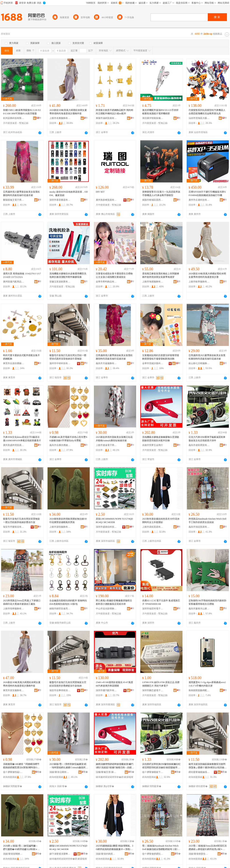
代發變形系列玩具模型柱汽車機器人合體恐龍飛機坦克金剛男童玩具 (207, 112)
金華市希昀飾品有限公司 (106, 282)
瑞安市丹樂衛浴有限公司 (14, 527)
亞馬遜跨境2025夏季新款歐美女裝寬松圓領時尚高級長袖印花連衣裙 (207, 357)
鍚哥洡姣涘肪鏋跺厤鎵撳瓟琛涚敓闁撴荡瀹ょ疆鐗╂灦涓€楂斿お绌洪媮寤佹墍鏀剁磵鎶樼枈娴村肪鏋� (208, 766)
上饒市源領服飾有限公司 (60, 527)
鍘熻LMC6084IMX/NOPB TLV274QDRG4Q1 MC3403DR (68, 848)
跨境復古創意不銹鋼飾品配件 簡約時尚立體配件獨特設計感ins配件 (115, 112)
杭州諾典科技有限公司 (14, 118)
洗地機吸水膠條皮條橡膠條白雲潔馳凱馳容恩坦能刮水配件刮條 (161, 439)
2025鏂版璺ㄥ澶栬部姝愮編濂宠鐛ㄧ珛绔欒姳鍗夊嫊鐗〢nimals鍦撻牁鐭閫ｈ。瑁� (69, 766)
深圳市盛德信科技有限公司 (106, 527)
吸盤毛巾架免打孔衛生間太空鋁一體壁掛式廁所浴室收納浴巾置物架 (68, 357)
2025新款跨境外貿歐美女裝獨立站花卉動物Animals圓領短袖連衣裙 (114, 439)
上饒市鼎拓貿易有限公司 (153, 527)
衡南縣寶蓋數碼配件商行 (199, 690)
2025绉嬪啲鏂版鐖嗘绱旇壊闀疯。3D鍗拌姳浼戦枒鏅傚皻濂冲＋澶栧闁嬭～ (115, 848)
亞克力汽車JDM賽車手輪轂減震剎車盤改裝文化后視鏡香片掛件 (207, 439)
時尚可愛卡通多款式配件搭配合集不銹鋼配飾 (21, 357)
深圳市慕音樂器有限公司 (60, 200)
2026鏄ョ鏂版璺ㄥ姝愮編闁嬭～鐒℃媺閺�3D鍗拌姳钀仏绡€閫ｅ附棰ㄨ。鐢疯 (21, 848)
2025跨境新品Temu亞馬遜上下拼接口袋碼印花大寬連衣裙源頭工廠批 (22, 602)
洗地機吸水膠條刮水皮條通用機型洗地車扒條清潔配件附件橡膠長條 (68, 275)
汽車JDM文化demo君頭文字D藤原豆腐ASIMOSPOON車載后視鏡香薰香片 (22, 439)
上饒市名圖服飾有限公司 (60, 118)
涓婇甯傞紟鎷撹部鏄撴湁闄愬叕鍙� (106, 854)
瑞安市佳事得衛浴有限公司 (60, 690)
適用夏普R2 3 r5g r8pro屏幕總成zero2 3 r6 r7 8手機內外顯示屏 (207, 684)
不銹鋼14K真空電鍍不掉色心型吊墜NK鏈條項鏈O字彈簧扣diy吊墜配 (68, 439)
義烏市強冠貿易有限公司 (199, 527)
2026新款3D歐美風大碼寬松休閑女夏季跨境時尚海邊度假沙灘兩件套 (68, 112)
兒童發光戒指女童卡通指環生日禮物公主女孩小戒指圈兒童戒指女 (114, 275)
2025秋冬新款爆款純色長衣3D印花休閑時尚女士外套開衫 (161, 521)
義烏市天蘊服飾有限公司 (106, 363)
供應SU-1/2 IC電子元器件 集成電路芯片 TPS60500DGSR (161, 602)
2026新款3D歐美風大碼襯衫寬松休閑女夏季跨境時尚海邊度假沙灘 (207, 275)
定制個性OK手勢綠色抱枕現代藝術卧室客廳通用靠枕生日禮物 (207, 602)
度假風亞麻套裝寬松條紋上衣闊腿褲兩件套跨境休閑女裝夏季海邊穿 (161, 275)
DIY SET (100, 192)
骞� (38, 772)
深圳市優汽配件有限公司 (106, 690)
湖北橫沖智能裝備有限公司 (153, 118)
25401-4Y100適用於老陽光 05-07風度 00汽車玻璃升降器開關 (114, 684)
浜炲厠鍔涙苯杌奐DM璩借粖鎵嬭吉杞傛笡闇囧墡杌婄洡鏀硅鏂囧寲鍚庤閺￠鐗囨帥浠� (161, 766)
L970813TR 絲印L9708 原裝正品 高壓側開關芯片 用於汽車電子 (161, 684)
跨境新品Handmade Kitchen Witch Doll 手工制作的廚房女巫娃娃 (207, 521)
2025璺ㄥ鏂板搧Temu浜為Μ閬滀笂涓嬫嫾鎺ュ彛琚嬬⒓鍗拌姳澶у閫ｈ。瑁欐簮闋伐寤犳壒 (208, 848)
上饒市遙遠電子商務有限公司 (106, 445)
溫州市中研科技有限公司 (60, 363)
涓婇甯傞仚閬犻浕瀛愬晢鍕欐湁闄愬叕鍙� (60, 772)
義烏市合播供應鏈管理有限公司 (60, 445)
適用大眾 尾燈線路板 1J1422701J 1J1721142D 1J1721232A (22, 275)
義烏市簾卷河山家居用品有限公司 (199, 609)
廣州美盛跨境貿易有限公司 (14, 445)
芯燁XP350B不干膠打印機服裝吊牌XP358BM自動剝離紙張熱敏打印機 (207, 194)
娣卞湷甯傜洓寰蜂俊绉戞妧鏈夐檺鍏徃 (60, 854)
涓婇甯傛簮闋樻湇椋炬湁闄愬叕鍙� (14, 854)
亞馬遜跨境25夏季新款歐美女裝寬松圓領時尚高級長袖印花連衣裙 (21, 194)
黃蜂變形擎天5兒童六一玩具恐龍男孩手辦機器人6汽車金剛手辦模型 (161, 194)
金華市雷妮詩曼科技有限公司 (153, 363)
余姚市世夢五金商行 (153, 445)
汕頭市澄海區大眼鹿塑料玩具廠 (199, 118)
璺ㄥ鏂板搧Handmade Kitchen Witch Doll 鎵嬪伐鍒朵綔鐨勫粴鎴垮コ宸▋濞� (160, 848)
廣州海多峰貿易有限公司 (106, 200)
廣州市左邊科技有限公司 (199, 200)
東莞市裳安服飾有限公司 (14, 690)
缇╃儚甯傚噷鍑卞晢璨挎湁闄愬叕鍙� (153, 772)
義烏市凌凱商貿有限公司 (199, 445)
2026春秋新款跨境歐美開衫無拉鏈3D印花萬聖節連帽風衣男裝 (68, 521)
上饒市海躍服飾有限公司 (153, 282)
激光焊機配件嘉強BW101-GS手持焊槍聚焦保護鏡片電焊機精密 (160, 112)
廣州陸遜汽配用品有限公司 (14, 282)
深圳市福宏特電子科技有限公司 (153, 609)
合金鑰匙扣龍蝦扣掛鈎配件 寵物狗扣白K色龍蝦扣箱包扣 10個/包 (68, 602)
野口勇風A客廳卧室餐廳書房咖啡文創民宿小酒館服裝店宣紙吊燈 (114, 602)
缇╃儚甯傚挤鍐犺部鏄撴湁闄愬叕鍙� (153, 854)
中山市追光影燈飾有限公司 (106, 609)
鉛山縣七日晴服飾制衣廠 (199, 363)
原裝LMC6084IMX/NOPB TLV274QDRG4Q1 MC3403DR (114, 521)
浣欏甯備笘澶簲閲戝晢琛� (106, 772)
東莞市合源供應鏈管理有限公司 (14, 363)
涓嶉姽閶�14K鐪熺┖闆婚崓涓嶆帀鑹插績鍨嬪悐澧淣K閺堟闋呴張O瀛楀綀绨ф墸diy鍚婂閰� (21, 766)
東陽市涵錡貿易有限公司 (106, 118)
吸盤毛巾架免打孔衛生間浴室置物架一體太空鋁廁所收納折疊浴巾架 (21, 521)
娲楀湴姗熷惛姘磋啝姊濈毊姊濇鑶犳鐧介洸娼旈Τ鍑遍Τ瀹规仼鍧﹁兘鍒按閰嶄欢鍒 (115, 766)
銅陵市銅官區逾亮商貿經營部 (60, 609)
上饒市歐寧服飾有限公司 (199, 282)
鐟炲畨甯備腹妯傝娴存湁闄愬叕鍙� (199, 772)
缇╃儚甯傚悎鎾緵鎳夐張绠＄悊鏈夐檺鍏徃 (14, 772)
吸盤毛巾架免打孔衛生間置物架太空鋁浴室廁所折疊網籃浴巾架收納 (68, 684)
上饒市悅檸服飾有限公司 (14, 609)
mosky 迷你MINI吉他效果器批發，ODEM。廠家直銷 (69, 194)
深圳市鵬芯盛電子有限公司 (153, 690)
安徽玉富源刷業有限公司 (60, 282)
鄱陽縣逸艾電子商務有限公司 (14, 200)
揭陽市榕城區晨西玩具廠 (153, 200)
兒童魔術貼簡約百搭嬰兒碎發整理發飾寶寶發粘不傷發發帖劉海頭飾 (161, 357)
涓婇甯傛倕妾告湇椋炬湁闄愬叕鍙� (199, 854)
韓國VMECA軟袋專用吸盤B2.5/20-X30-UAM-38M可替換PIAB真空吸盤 (22, 112)
